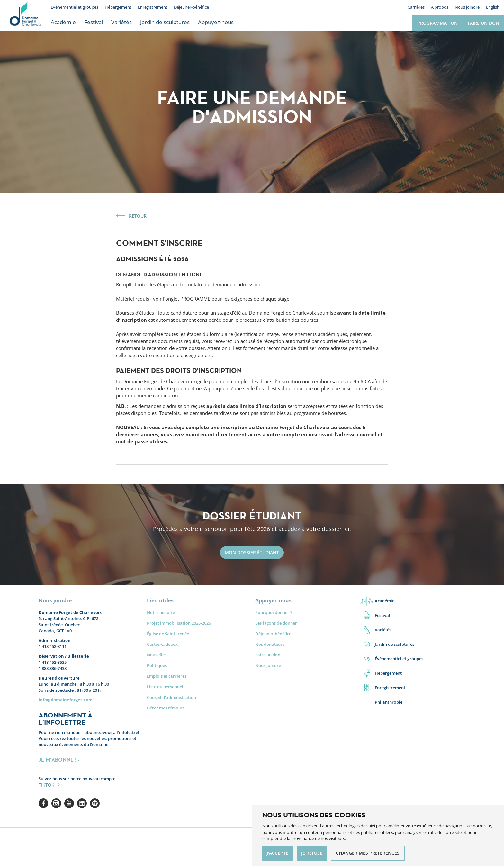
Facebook (43, 803)
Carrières (416, 7)
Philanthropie (389, 702)
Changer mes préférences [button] (368, 853)
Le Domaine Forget (25, 15)
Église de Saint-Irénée (168, 634)
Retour (138, 216)
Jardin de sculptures (165, 22)
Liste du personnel (165, 687)
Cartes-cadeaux (162, 644)
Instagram (56, 803)
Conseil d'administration (171, 697)
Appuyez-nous (216, 22)
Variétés (122, 22)
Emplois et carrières (167, 676)
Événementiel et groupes (75, 7)
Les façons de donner (276, 623)
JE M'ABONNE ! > (59, 760)
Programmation (437, 23)
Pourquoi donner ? (274, 612)
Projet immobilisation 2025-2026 (179, 623)
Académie (63, 22)
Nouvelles (157, 655)
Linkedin (82, 803)
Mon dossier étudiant (252, 552)
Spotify (95, 803)
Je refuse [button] (312, 853)
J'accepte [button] (278, 853)
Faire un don (483, 23)
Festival (94, 22)
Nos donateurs (270, 644)
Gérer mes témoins (166, 708)
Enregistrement (153, 7)
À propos (440, 7)
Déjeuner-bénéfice (191, 7)
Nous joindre (467, 7)
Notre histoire (161, 612)
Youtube (69, 803)
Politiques (157, 665)
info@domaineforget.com (66, 700)
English (493, 7)
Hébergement (118, 7)
